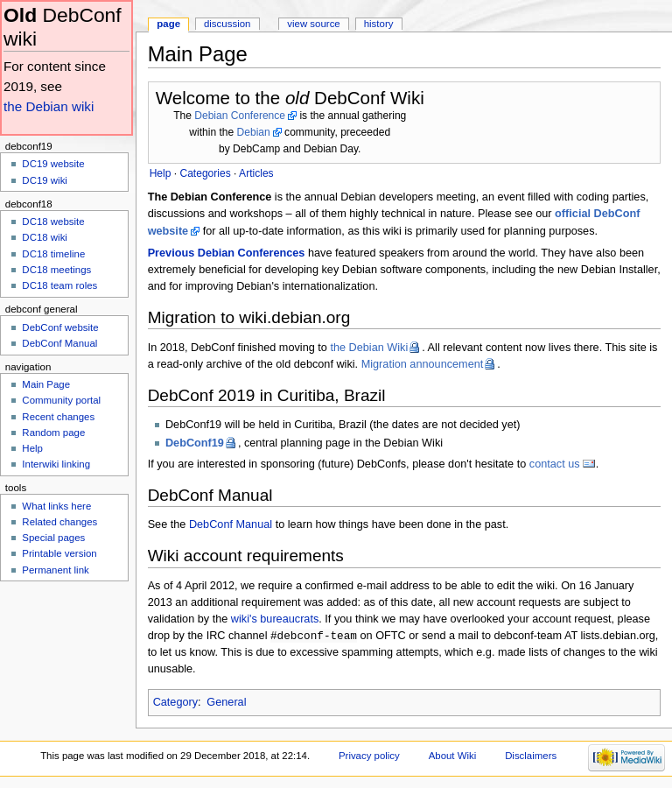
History (379, 24)
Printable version (59, 553)
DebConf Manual (231, 524)
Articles (256, 173)
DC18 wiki (45, 237)
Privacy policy (369, 756)
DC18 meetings (56, 270)
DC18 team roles (59, 285)
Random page (53, 433)
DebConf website (60, 327)
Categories (205, 173)
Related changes (59, 522)
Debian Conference (240, 116)
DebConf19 (195, 443)
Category (175, 703)
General (226, 703)
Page (168, 24)
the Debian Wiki (369, 348)
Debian (254, 132)
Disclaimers (531, 756)
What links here (56, 506)
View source (313, 24)
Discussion (227, 24)
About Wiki (453, 756)
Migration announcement (423, 364)
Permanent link (55, 570)
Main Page (46, 384)
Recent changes (58, 417)
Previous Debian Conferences (227, 253)
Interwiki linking (56, 464)
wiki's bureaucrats (275, 619)
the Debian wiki (49, 106)
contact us (555, 464)
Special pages (53, 538)
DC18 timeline (53, 254)
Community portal (61, 400)
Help (32, 448)
